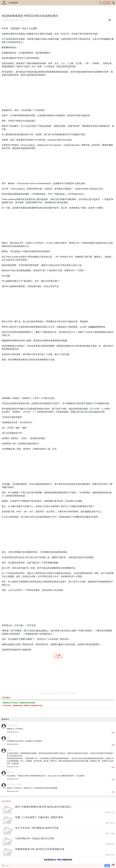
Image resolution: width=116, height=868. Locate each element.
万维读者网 (13, 3)
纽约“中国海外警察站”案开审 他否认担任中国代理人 (43, 807)
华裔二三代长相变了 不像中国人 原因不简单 (39, 817)
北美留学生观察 (8, 20)
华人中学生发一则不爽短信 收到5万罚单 (37, 828)
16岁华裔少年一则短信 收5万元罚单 (35, 839)
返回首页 (107, 3)
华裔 (59, 860)
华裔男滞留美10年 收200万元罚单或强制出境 (40, 849)
